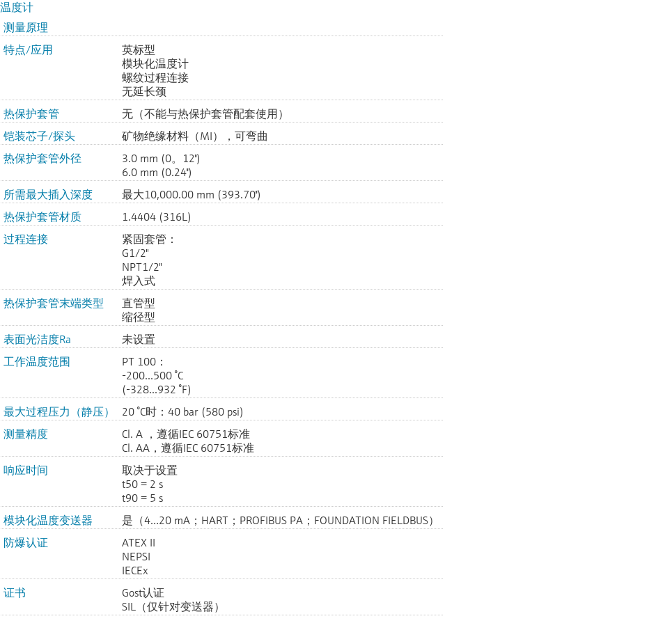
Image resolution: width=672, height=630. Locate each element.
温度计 (17, 7)
